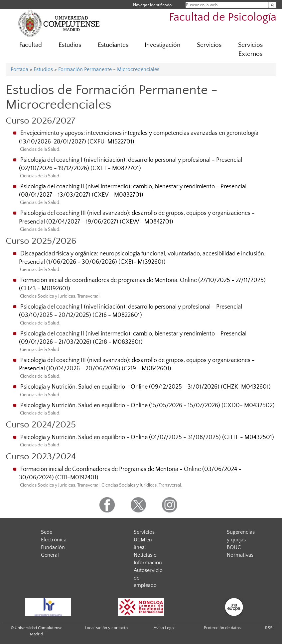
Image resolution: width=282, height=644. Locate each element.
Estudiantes (113, 45)
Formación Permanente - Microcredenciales (109, 69)
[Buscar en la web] (273, 5)
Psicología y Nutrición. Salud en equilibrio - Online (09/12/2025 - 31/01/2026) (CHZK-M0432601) (145, 387)
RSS (269, 628)
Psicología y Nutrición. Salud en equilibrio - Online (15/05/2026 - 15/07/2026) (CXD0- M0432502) (147, 406)
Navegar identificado (152, 5)
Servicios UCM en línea (144, 540)
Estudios (70, 45)
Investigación (162, 45)
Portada (19, 69)
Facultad (31, 45)
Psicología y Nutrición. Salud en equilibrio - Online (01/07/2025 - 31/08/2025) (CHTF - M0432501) (147, 437)
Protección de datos (222, 628)
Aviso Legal (164, 628)
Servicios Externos (250, 49)
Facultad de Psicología (223, 17)
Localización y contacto (106, 628)
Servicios (209, 45)
